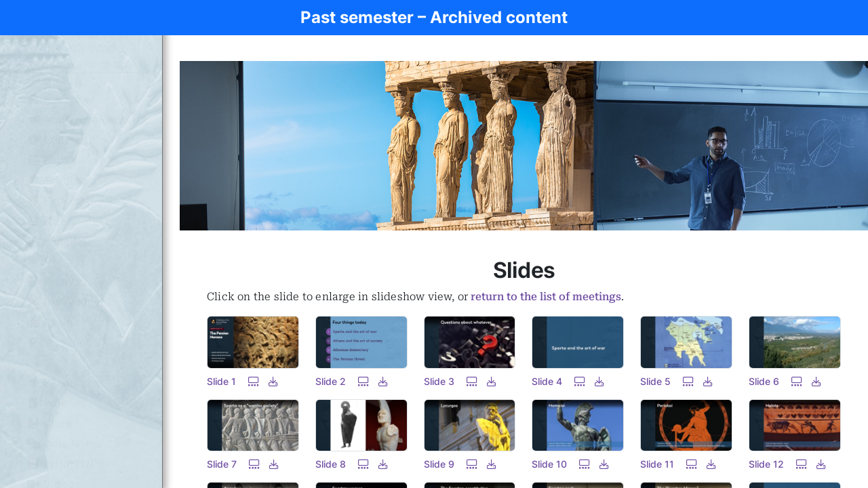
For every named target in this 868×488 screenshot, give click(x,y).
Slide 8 (331, 464)
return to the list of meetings (546, 297)
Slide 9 (439, 464)
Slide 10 (549, 464)
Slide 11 (657, 464)
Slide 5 (655, 381)
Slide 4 (547, 381)
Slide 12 (766, 464)
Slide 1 (221, 381)
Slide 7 (222, 464)
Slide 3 (439, 381)
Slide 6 (764, 381)
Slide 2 (331, 381)
